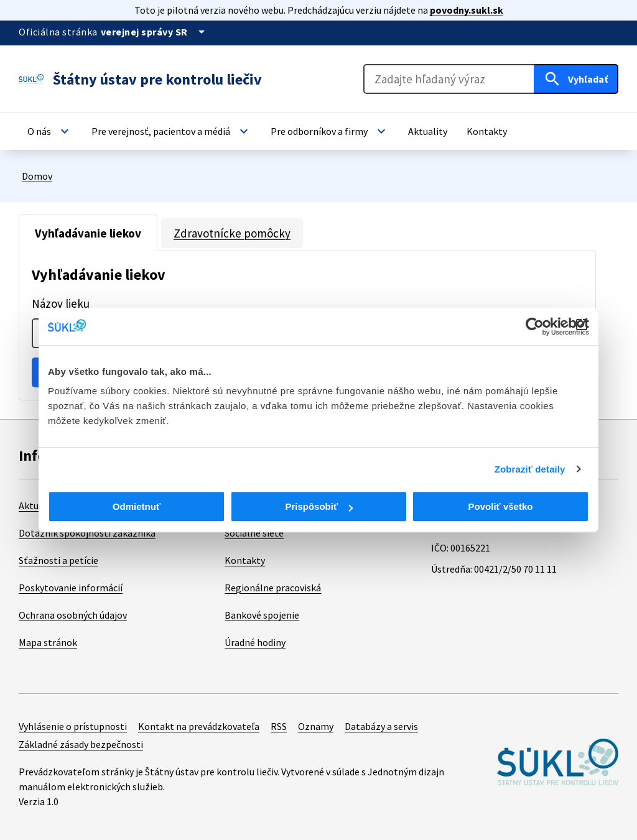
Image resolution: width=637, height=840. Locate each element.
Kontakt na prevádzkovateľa (199, 726)
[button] (50, 131)
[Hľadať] (576, 79)
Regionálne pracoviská (273, 588)
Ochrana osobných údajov (73, 615)
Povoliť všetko (501, 506)
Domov (37, 176)
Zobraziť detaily (530, 469)
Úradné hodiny (255, 642)
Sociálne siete (254, 533)
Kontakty (245, 560)
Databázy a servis (381, 726)
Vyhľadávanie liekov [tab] (88, 233)
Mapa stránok (48, 642)
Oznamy (316, 726)
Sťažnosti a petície (58, 560)
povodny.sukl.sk (467, 10)
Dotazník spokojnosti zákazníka (87, 533)
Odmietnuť (137, 506)
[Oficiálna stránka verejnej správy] (155, 32)
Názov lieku (61, 303)
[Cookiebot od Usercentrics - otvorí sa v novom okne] (535, 326)
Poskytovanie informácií (71, 588)
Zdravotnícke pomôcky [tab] (232, 233)
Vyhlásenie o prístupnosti (73, 726)
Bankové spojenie (262, 615)
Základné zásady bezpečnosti (81, 744)
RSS (279, 726)
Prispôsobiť (319, 506)
